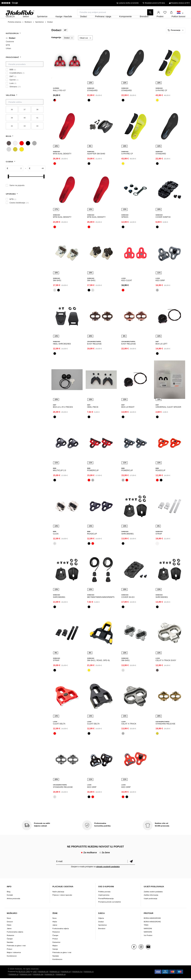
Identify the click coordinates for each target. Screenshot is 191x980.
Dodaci (101, 923)
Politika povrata (104, 893)
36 (12, 118)
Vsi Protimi (148, 937)
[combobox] (180, 13)
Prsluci (10, 951)
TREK (146, 927)
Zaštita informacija (151, 897)
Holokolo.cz (55, 973)
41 (37, 126)
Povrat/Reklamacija (106, 900)
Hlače (9, 927)
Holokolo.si (14, 976)
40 (25, 126)
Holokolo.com (26, 976)
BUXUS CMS (24, 973)
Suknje (55, 951)
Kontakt (10, 897)
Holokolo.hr (50, 976)
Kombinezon (12, 958)
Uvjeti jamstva (104, 897)
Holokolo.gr (61, 976)
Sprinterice (103, 927)
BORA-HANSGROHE (152, 920)
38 (37, 118)
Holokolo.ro (89, 973)
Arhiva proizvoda (13, 900)
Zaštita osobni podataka (153, 893)
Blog (9, 893)
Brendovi (102, 930)
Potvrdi (131, 863)
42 (12, 134)
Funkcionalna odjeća (15, 934)
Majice (55, 947)
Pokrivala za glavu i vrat (16, 947)
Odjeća (101, 920)
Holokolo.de (38, 976)
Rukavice (11, 937)
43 (25, 134)
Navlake (10, 944)
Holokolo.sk (43, 973)
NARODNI (148, 930)
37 (25, 118)
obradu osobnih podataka (108, 869)
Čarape (10, 940)
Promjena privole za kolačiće (110, 904)
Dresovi (10, 923)
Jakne (9, 930)
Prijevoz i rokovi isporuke (62, 897)
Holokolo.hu (77, 973)
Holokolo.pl (66, 973)
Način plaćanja (58, 893)
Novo (9, 920)
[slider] (8, 185)
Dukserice (56, 944)
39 (12, 126)
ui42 (35, 973)
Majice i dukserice (14, 954)
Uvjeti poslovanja (150, 900)
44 (37, 134)
